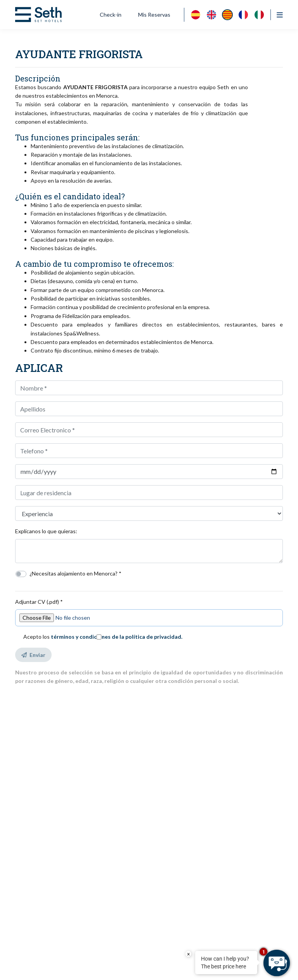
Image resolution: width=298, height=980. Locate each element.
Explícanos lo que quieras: (46, 531)
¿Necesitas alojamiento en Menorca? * (75, 573)
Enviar (33, 655)
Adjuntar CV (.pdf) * (39, 602)
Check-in (111, 15)
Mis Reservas (154, 15)
